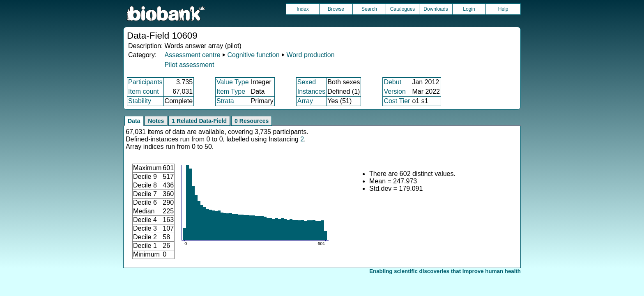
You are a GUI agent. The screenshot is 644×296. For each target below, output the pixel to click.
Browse (336, 9)
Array (305, 101)
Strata (225, 101)
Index (302, 9)
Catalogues (403, 9)
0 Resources (252, 121)
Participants (145, 82)
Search (369, 9)
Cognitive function (253, 55)
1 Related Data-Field (199, 121)
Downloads (436, 9)
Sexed (307, 82)
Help (503, 9)
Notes (156, 121)
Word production (311, 55)
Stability (140, 101)
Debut (392, 82)
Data (134, 121)
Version (394, 91)
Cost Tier (397, 101)
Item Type (231, 91)
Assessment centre (192, 55)
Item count (144, 91)
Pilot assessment (189, 65)
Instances (311, 91)
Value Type (233, 82)
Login (469, 9)
